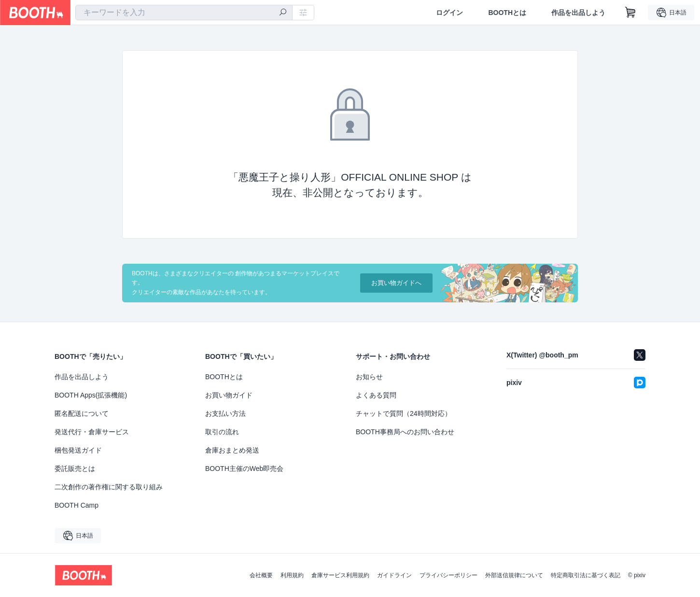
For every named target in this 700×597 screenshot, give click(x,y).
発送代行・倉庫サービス (92, 432)
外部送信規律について (514, 575)
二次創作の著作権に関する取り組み (109, 487)
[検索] (283, 13)
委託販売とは (75, 469)
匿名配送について (82, 413)
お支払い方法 (225, 413)
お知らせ (369, 377)
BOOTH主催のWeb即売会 (244, 469)
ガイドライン (394, 575)
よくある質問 (376, 395)
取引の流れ (222, 432)
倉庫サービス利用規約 (340, 575)
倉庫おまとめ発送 (232, 450)
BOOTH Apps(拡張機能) (91, 395)
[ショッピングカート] (630, 13)
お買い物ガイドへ (396, 283)
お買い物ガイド (229, 395)
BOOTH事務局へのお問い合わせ (405, 432)
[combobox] (184, 13)
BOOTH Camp (77, 505)
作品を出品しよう (578, 13)
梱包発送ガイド (78, 450)
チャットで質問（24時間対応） (404, 413)
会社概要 (261, 575)
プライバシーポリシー (448, 575)
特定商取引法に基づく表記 (586, 575)
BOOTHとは (507, 13)
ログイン (449, 13)
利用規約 (292, 575)
